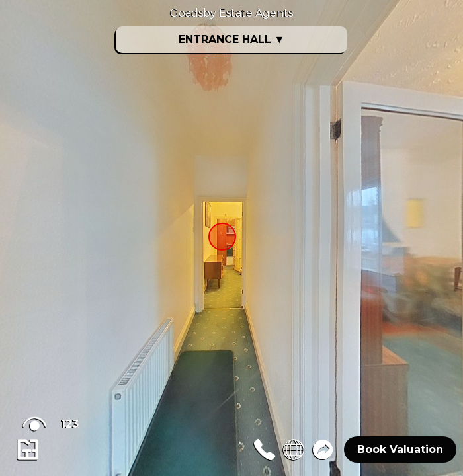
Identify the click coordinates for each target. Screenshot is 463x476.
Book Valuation (400, 449)
